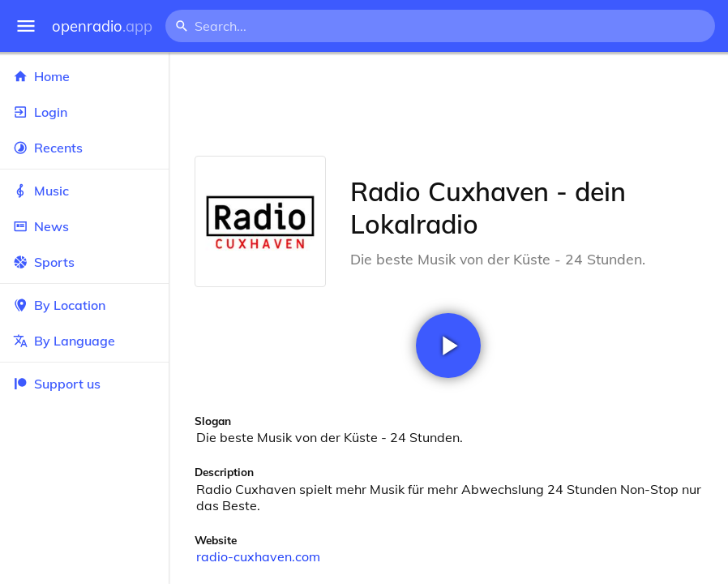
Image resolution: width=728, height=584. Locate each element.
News (84, 226)
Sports (84, 262)
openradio (102, 26)
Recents (84, 148)
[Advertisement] (448, 104)
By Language (84, 341)
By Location (84, 305)
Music (84, 191)
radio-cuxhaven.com (258, 556)
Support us (57, 384)
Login (84, 112)
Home (84, 76)
